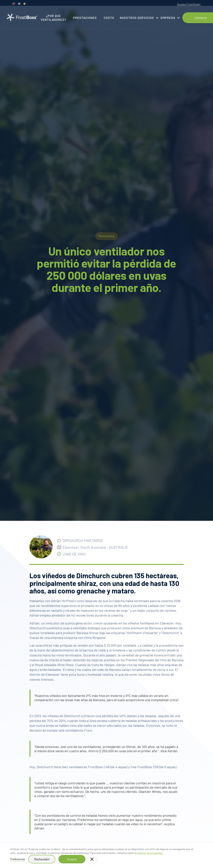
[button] (92, 859)
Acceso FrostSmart (189, 4)
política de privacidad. (150, 853)
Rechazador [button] (42, 859)
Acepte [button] (72, 859)
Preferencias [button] (18, 859)
